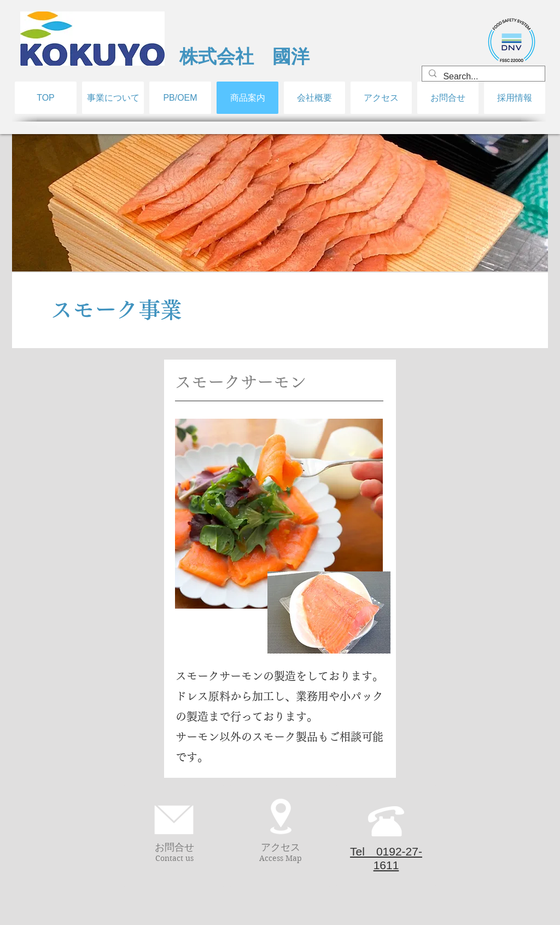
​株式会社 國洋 (244, 56)
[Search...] (482, 77)
